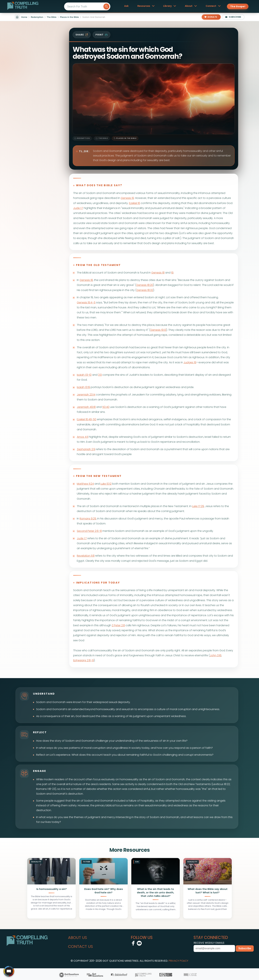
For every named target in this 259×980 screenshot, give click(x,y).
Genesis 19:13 (158, 330)
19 (172, 273)
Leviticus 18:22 (221, 784)
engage (40, 771)
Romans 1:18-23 (46, 789)
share (82, 35)
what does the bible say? (99, 185)
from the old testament (98, 265)
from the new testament (99, 476)
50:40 (106, 407)
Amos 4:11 (83, 437)
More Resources (129, 850)
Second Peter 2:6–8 (89, 531)
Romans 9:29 (88, 519)
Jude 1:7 (78, 208)
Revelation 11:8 (86, 556)
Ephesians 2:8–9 (83, 660)
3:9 (100, 375)
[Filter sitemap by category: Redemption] (39, 41)
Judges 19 (190, 362)
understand (44, 694)
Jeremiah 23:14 (86, 395)
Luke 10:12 (106, 484)
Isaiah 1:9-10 (84, 375)
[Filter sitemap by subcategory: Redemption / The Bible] (39, 53)
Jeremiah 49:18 (86, 407)
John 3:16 (216, 655)
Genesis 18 (158, 273)
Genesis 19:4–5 (86, 302)
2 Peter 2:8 (118, 625)
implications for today (98, 583)
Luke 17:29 (198, 506)
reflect (40, 732)
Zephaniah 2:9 (86, 449)
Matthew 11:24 (85, 484)
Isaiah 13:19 (83, 387)
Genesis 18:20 (145, 285)
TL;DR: (84, 151)
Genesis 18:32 (145, 290)
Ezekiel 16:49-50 (87, 419)
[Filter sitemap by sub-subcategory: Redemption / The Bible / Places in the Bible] (39, 64)
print (102, 35)
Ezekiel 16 (135, 203)
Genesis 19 (127, 198)
